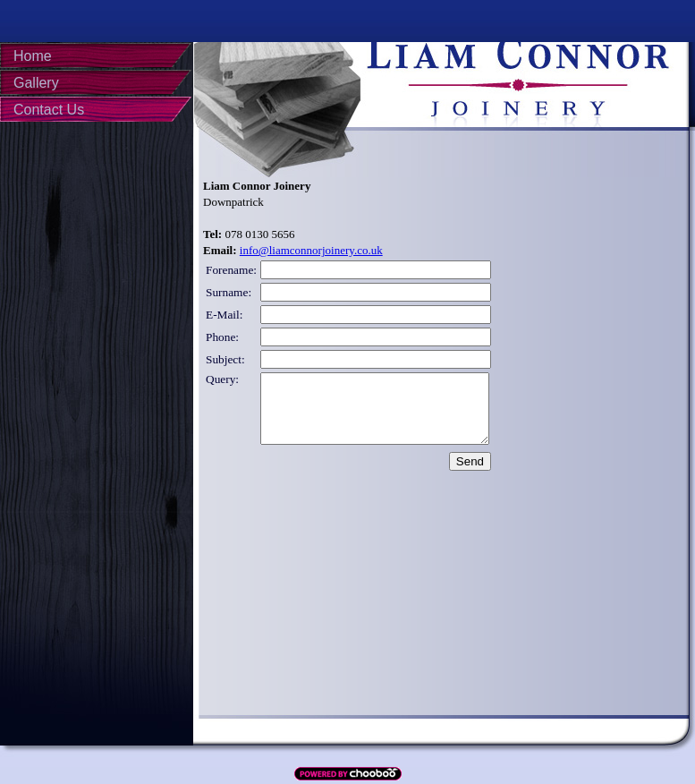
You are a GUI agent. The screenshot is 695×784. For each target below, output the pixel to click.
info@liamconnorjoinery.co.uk (311, 250)
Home (33, 56)
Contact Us (49, 110)
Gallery (36, 83)
